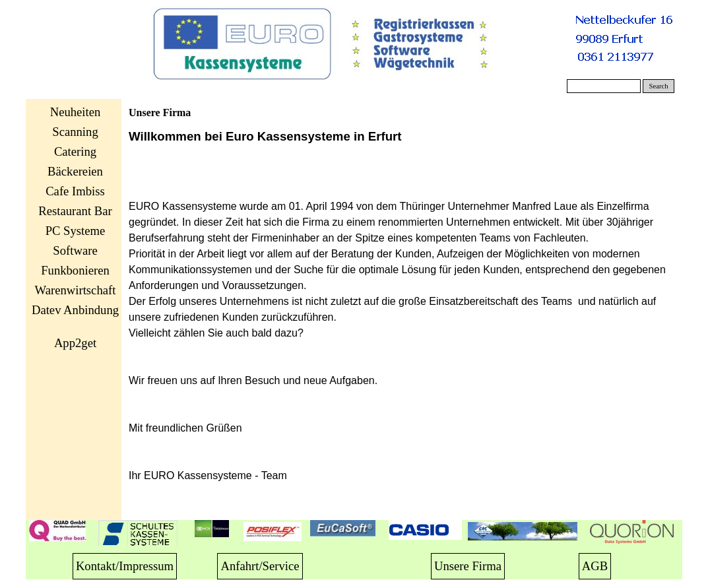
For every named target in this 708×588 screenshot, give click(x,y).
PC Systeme (76, 231)
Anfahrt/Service (260, 566)
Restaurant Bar (75, 211)
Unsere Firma (468, 566)
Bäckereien (75, 171)
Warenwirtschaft (76, 290)
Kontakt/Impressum (125, 566)
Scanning (75, 132)
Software (75, 250)
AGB (595, 566)
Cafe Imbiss (75, 191)
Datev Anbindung (75, 310)
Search (659, 86)
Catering (75, 151)
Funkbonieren (75, 270)
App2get (75, 343)
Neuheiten (76, 112)
